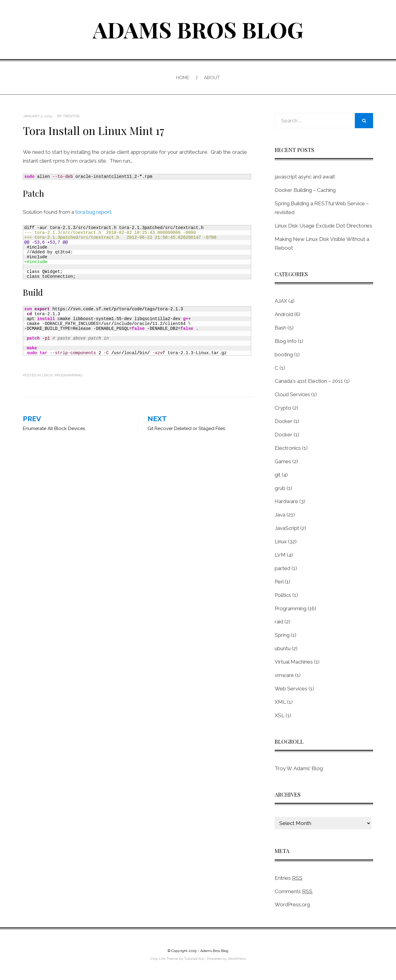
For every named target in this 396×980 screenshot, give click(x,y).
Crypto (283, 408)
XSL (280, 715)
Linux (47, 375)
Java (280, 515)
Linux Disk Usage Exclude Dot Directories (323, 226)
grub (280, 488)
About (212, 78)
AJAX (281, 301)
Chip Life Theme (164, 959)
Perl (279, 582)
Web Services (291, 689)
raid (279, 622)
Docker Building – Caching (305, 190)
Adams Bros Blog (198, 29)
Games (283, 461)
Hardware (286, 501)
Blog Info (286, 341)
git (278, 475)
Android (284, 314)
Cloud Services (292, 394)
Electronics (288, 448)
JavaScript (287, 528)
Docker (284, 421)
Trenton (71, 116)
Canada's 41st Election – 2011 (309, 381)
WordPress (237, 959)
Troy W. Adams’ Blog (299, 768)
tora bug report (93, 212)
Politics (283, 595)
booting (284, 354)
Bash (280, 328)
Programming (68, 375)
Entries (289, 878)
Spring (282, 635)
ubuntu (283, 648)
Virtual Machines (294, 662)
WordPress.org (292, 904)
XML (280, 702)
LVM (280, 555)
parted (282, 568)
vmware (284, 675)
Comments (294, 892)
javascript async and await (305, 177)
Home (183, 78)
